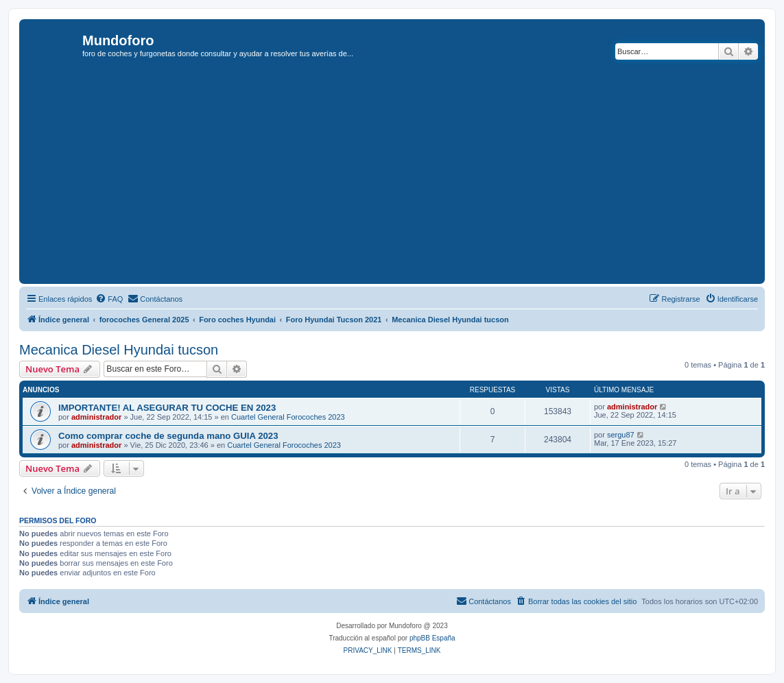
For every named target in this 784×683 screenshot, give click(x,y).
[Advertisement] (403, 178)
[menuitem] (109, 299)
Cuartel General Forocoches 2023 (288, 417)
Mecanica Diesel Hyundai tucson (119, 350)
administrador (96, 417)
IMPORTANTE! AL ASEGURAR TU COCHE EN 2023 (167, 408)
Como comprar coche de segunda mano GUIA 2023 (168, 436)
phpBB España (432, 638)
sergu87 (621, 435)
